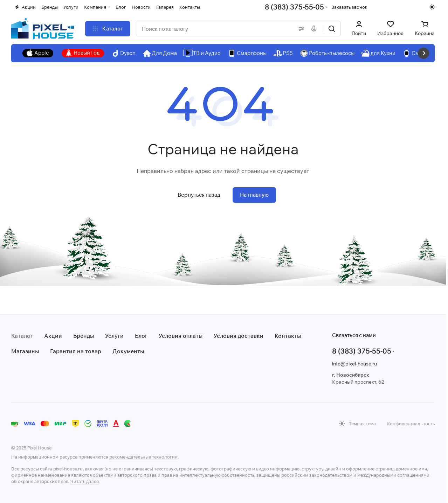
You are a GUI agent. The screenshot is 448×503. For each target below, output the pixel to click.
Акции (53, 336)
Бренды (84, 336)
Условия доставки (239, 336)
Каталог (22, 336)
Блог (141, 336)
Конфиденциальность (411, 424)
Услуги (114, 336)
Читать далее (85, 481)
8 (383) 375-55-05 (294, 7)
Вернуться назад (199, 195)
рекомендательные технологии (143, 457)
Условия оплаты (181, 336)
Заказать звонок (349, 7)
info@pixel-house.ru (354, 364)
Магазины (25, 351)
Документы (128, 351)
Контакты (288, 336)
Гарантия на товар (76, 351)
